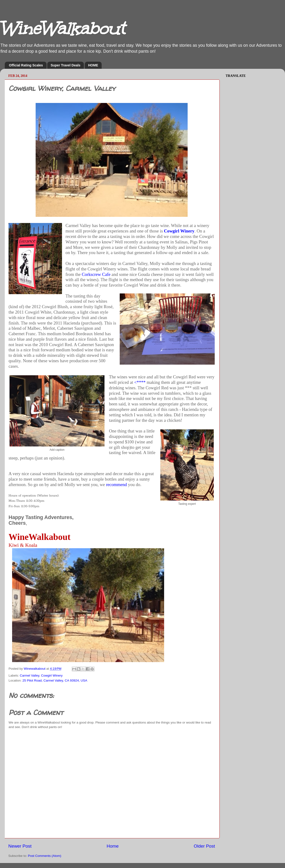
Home (113, 846)
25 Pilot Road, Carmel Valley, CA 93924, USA (55, 680)
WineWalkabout (62, 29)
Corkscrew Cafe (96, 274)
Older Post (204, 846)
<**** (140, 382)
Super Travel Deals (65, 65)
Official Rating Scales (26, 65)
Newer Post (20, 846)
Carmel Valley (29, 675)
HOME (93, 65)
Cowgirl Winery (179, 231)
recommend (116, 485)
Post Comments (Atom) (45, 856)
